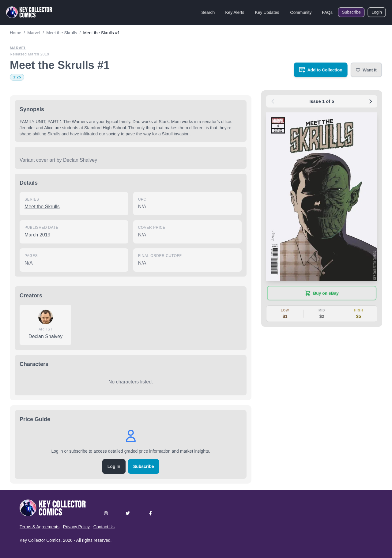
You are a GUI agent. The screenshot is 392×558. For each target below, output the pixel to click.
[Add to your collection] (321, 70)
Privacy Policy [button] (76, 527)
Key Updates (267, 12)
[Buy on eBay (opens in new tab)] (322, 293)
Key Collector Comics (40, 540)
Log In (114, 466)
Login (377, 12)
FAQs (327, 12)
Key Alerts (235, 12)
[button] (366, 70)
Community (301, 12)
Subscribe (351, 12)
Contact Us (104, 527)
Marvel (18, 48)
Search (208, 12)
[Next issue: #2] (371, 101)
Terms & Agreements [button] (40, 527)
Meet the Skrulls (42, 207)
